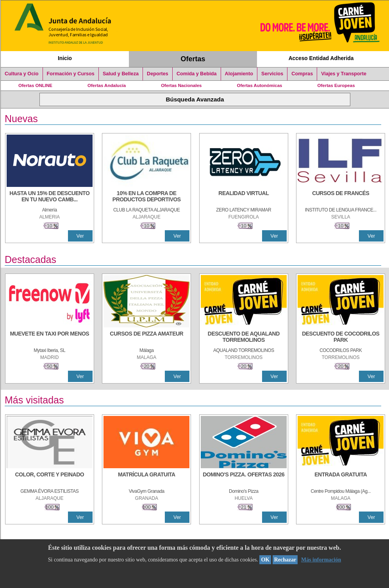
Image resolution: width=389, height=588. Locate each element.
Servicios (272, 74)
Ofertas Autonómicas (259, 85)
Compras (302, 74)
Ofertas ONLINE (35, 85)
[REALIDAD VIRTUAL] (244, 197)
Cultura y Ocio (22, 74)
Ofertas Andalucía (107, 85)
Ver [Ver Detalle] (80, 236)
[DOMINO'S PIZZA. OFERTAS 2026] (244, 478)
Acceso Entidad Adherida (321, 58)
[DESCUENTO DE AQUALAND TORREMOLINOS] (244, 338)
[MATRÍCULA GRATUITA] (146, 478)
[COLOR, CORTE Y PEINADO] (50, 478)
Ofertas (193, 59)
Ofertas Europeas (336, 85)
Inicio (65, 58)
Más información (321, 560)
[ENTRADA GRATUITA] (341, 478)
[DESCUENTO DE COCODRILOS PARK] (341, 338)
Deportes (158, 74)
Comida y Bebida (197, 74)
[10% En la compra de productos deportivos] (146, 197)
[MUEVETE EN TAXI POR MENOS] (50, 338)
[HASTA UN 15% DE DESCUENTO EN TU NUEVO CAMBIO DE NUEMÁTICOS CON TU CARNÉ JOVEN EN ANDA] (50, 197)
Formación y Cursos (71, 74)
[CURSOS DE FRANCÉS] (341, 197)
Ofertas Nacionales (181, 85)
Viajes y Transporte (344, 74)
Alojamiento (239, 74)
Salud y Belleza (121, 74)
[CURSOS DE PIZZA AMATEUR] (146, 338)
